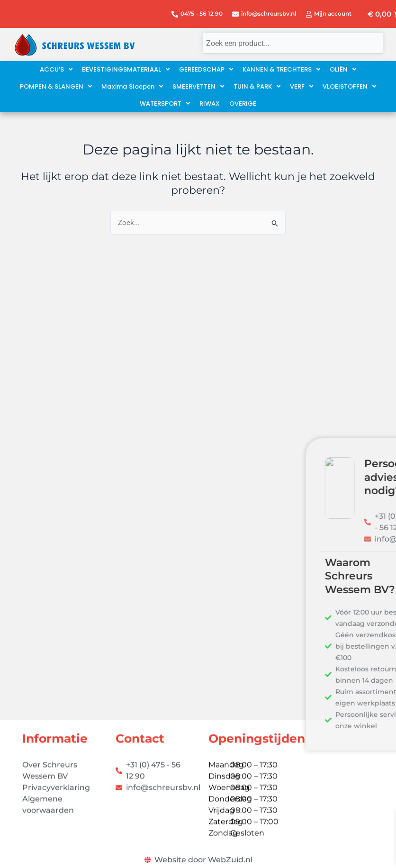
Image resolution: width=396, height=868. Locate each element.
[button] (132, 87)
